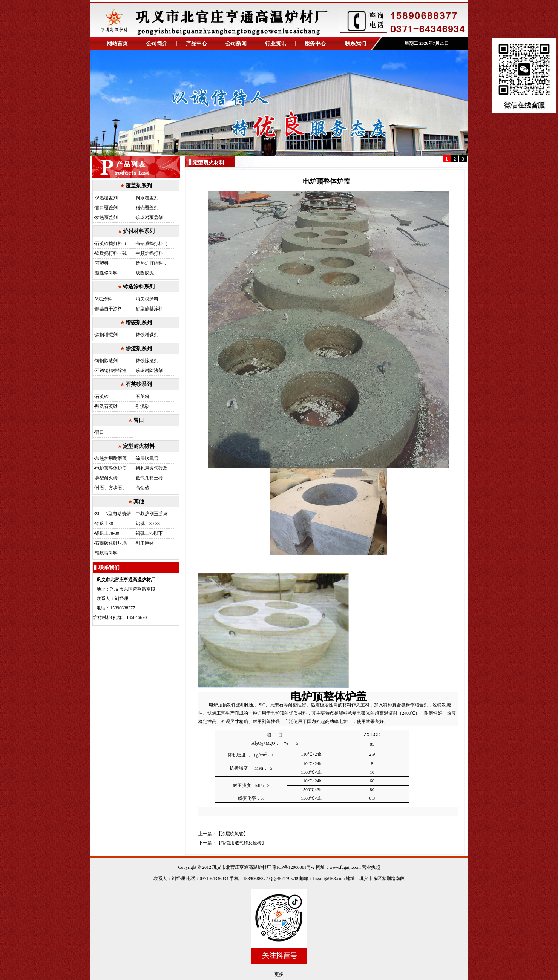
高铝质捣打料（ (152, 243)
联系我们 (356, 44)
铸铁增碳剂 (147, 335)
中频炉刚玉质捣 (152, 514)
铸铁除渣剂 (147, 361)
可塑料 (102, 263)
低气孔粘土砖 (149, 478)
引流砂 (143, 406)
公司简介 (157, 44)
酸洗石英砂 (106, 406)
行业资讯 (276, 44)
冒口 (139, 420)
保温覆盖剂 (106, 198)
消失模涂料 (147, 299)
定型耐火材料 (139, 446)
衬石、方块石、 (111, 488)
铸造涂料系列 (139, 287)
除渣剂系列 (139, 348)
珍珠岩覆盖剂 (149, 217)
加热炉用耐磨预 (111, 458)
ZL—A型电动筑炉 (113, 514)
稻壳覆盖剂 (147, 208)
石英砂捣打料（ (111, 243)
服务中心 (315, 44)
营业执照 (371, 867)
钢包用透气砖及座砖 (241, 843)
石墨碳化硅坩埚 (111, 543)
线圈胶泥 (145, 273)
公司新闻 (236, 44)
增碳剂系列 (139, 322)
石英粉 (143, 397)
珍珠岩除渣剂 (149, 371)
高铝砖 (143, 488)
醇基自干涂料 (109, 309)
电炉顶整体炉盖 (111, 468)
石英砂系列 (139, 384)
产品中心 (196, 44)
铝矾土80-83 (148, 524)
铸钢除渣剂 (106, 361)
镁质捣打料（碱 (111, 253)
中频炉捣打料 (149, 253)
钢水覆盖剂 (147, 198)
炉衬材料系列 (139, 231)
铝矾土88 (104, 524)
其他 (139, 501)
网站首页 (117, 44)
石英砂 (102, 397)
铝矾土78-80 (107, 533)
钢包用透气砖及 (152, 468)
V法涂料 (103, 299)
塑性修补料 (106, 273)
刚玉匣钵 (145, 543)
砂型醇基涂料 (149, 309)
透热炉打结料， (152, 263)
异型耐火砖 (106, 478)
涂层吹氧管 (147, 458)
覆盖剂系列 (139, 186)
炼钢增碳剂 (106, 335)
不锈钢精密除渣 (111, 371)
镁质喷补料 (106, 553)
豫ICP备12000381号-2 (293, 867)
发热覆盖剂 (106, 217)
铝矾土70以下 (149, 533)
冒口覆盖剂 (106, 208)
